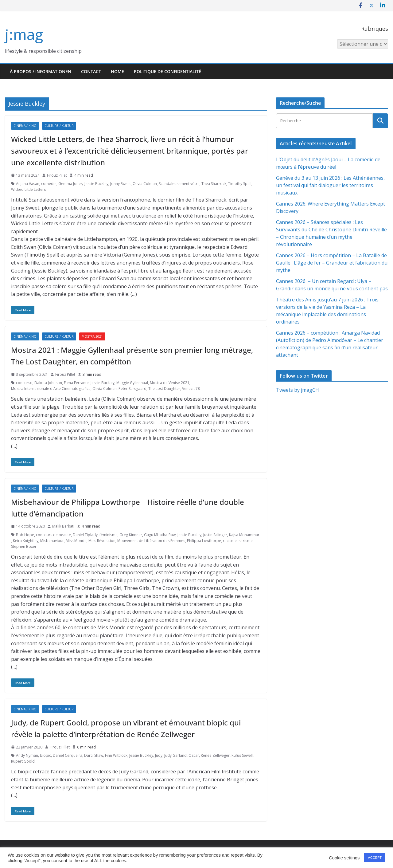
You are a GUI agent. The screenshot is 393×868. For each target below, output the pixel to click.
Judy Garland (175, 755)
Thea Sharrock (214, 184)
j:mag (24, 34)
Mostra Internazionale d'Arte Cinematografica (51, 389)
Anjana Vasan (28, 184)
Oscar (194, 755)
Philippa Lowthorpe (204, 541)
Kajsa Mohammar (244, 535)
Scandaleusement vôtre (179, 184)
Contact (91, 71)
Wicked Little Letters (28, 189)
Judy (159, 755)
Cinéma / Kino (25, 126)
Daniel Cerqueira (68, 755)
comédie (49, 184)
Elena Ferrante (76, 383)
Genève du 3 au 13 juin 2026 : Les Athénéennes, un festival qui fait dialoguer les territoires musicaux (330, 185)
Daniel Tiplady (85, 535)
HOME (117, 71)
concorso (24, 383)
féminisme (109, 535)
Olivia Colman (145, 184)
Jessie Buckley (96, 184)
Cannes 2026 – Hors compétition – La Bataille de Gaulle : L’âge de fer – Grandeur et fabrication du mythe (332, 263)
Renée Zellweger (215, 755)
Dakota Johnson (48, 383)
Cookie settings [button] (344, 858)
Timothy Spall (240, 184)
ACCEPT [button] (375, 858)
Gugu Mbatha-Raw (160, 535)
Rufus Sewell (242, 755)
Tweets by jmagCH (298, 390)
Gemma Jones (70, 184)
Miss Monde (76, 541)
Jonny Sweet (121, 184)
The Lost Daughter (164, 389)
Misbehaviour (52, 541)
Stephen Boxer (24, 546)
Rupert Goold (23, 761)
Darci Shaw (94, 755)
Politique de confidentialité (167, 71)
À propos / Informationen (41, 71)
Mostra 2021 (92, 336)
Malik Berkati (63, 526)
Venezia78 (191, 389)
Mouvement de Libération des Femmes (151, 541)
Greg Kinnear (131, 535)
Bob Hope (25, 535)
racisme (230, 541)
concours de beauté (53, 535)
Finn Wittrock (116, 755)
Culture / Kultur (59, 126)
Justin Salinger (215, 535)
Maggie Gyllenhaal (132, 383)
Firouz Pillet (57, 175)
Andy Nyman (27, 755)
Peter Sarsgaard (132, 389)
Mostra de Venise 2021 (170, 383)
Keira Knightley (26, 541)
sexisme (246, 541)
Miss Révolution (102, 541)
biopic (45, 755)
